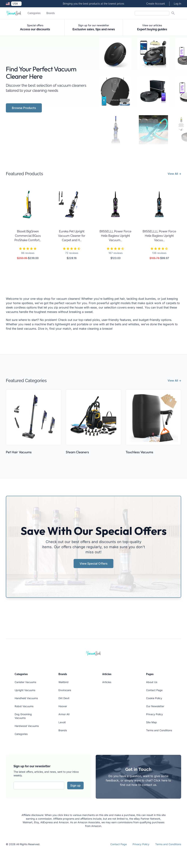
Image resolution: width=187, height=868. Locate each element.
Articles (107, 682)
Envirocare (65, 690)
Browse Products (24, 108)
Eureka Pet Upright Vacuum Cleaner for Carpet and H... (72, 236)
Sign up (75, 785)
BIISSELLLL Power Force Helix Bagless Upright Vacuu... (159, 236)
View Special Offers (93, 564)
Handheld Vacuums (26, 698)
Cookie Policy (154, 698)
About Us (152, 682)
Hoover (63, 706)
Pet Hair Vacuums (19, 452)
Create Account (156, 4)
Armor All (64, 714)
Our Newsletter (155, 706)
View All (174, 174)
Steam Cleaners (77, 452)
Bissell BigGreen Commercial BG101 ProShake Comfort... (28, 236)
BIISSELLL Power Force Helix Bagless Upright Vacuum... (115, 236)
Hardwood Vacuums (27, 726)
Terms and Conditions (159, 730)
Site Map (151, 722)
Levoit (62, 722)
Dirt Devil (64, 698)
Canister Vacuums (25, 682)
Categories (34, 13)
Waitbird (63, 682)
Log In (178, 4)
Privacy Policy (154, 714)
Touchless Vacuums (139, 452)
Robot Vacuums (24, 706)
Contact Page (154, 690)
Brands (51, 13)
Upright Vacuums (25, 690)
